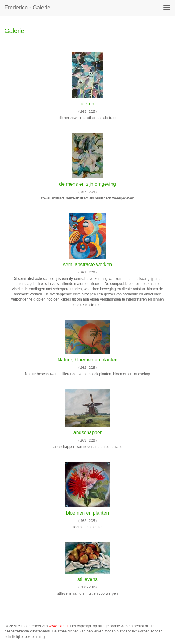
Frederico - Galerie (27, 8)
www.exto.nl (59, 626)
